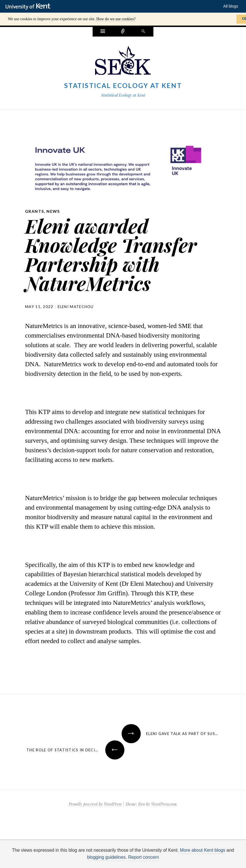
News (53, 211)
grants (34, 211)
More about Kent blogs (203, 850)
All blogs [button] (231, 6)
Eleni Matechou (76, 307)
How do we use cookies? (116, 19)
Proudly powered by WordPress (95, 804)
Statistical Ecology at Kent (123, 85)
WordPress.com (164, 804)
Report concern (143, 857)
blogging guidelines (106, 857)
